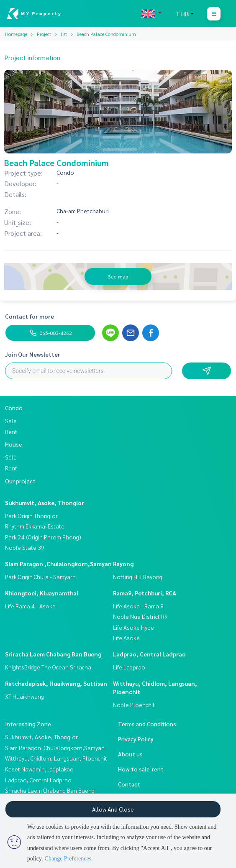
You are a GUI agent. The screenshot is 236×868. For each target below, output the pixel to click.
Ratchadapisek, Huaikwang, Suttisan (56, 683)
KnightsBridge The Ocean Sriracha (48, 667)
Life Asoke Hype (133, 627)
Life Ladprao (129, 667)
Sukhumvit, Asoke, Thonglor (45, 503)
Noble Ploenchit (134, 705)
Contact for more (29, 316)
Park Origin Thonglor (31, 516)
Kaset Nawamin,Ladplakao (39, 769)
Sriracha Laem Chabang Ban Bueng (53, 654)
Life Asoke (126, 638)
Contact (129, 784)
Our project (20, 481)
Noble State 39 (25, 547)
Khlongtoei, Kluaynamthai (42, 593)
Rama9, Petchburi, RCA (145, 593)
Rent (11, 431)
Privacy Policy (136, 739)
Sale (11, 421)
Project (44, 34)
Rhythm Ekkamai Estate (35, 526)
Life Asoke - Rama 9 (138, 606)
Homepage (16, 34)
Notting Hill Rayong (138, 577)
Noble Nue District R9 (140, 616)
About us (130, 754)
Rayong (123, 564)
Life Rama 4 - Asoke (30, 606)
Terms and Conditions (147, 724)
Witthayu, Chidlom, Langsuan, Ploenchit (56, 758)
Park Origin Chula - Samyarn (40, 577)
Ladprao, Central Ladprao (149, 654)
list (64, 34)
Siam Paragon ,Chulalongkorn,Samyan (58, 564)
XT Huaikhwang (24, 696)
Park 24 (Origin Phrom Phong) (43, 537)
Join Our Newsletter (33, 354)
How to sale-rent (141, 769)
